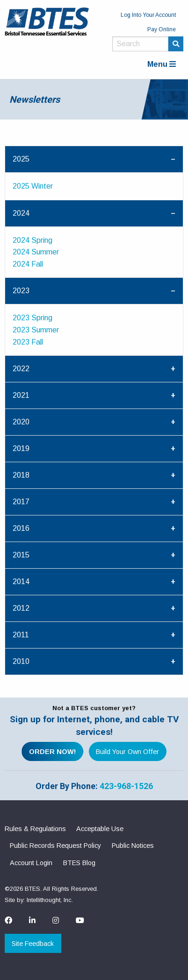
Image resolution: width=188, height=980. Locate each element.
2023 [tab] (21, 291)
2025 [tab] (21, 159)
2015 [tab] (21, 555)
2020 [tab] (21, 422)
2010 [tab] (21, 661)
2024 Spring (33, 240)
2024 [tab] (21, 213)
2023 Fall (28, 342)
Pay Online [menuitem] (162, 29)
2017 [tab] (21, 502)
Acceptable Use (100, 829)
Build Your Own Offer (127, 752)
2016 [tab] (21, 528)
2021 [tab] (21, 395)
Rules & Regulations (35, 829)
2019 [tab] (21, 448)
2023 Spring (33, 318)
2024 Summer (36, 252)
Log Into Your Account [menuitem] (148, 15)
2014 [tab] (21, 582)
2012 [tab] (21, 608)
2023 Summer (36, 330)
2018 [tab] (21, 475)
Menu (162, 64)
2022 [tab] (21, 369)
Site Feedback (33, 944)
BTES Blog (79, 863)
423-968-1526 (126, 786)
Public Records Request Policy (55, 846)
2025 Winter (33, 186)
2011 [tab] (21, 635)
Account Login (31, 863)
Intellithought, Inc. (50, 900)
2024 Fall (28, 264)
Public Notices (133, 846)
